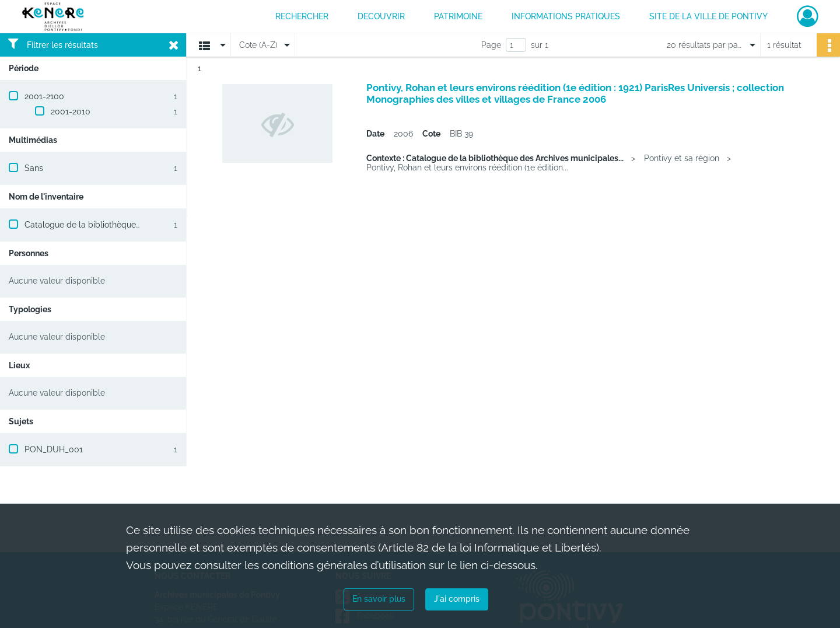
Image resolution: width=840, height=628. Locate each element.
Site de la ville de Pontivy (708, 16)
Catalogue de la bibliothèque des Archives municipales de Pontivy (151, 225)
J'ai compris (457, 599)
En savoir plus (379, 599)
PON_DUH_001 (54, 449)
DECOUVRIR (381, 16)
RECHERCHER (302, 16)
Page (491, 45)
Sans (34, 168)
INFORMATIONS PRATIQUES (566, 16)
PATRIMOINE (458, 16)
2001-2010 (71, 111)
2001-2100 (44, 96)
